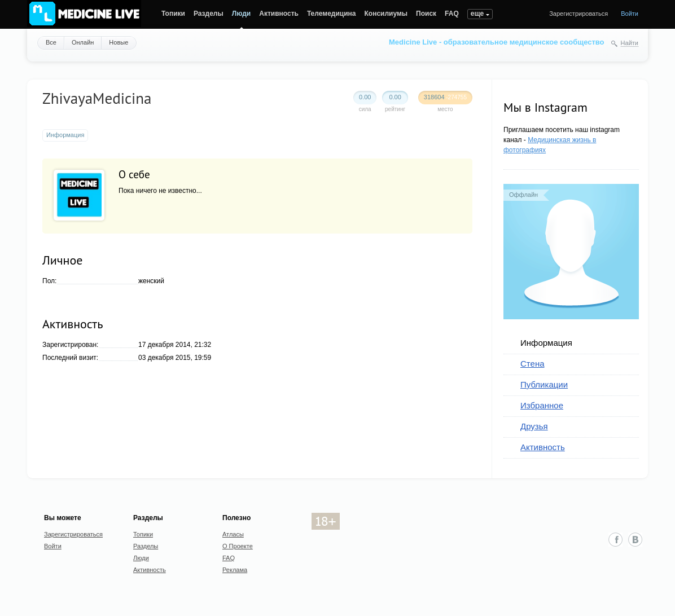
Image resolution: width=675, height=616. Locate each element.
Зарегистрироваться (578, 14)
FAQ (452, 14)
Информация (546, 343)
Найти (630, 43)
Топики (173, 14)
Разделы (209, 14)
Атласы (233, 534)
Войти (630, 14)
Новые (119, 42)
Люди (242, 14)
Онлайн (83, 42)
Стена (532, 364)
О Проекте (238, 546)
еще (477, 14)
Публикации (544, 384)
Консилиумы (386, 14)
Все (51, 42)
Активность (279, 14)
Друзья (534, 426)
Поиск (426, 14)
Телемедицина (332, 14)
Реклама (235, 570)
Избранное (542, 405)
